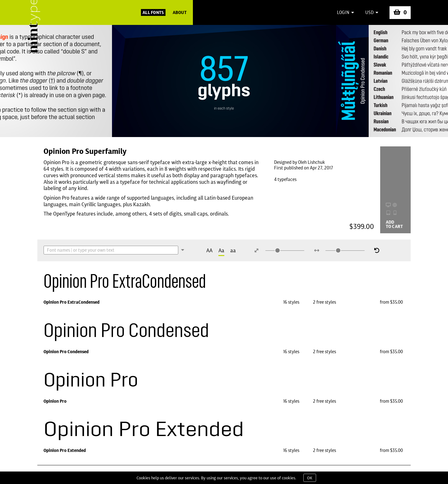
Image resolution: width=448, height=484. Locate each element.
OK (310, 478)
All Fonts (153, 12)
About (180, 12)
